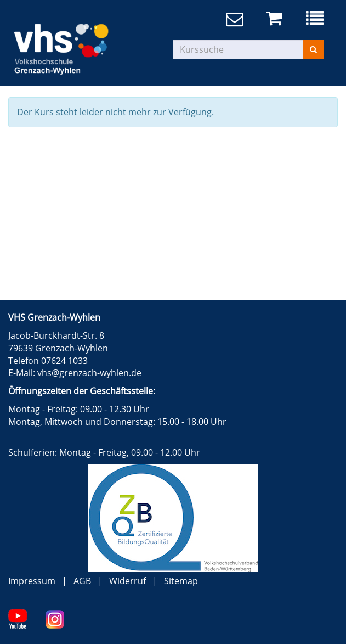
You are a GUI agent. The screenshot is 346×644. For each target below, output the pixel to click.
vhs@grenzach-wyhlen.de (89, 373)
